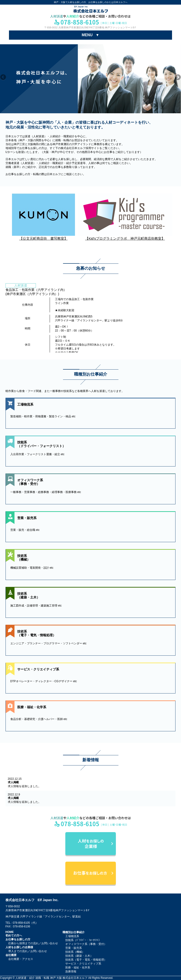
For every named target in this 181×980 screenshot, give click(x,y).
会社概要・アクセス (21, 959)
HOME (10, 932)
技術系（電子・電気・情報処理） (86, 960)
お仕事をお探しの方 (18, 939)
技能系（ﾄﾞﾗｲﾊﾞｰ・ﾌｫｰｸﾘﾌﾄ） (83, 940)
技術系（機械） (75, 952)
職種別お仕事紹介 (74, 932)
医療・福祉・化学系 (78, 968)
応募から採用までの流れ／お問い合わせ (33, 943)
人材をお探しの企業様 (19, 947)
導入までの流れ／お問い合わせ (28, 951)
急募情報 (71, 971)
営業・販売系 (74, 948)
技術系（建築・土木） (79, 956)
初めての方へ (14, 935)
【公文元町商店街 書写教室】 (43, 236)
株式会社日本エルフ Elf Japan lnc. (32, 900)
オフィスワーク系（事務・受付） (86, 944)
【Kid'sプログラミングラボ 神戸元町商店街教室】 (125, 236)
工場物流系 (72, 936)
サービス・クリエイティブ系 (83, 964)
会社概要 (11, 955)
